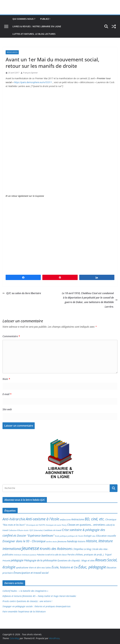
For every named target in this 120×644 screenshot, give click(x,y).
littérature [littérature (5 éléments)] (18, 555)
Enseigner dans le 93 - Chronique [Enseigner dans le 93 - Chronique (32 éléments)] (24, 541)
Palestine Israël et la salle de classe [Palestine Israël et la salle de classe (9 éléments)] (52, 555)
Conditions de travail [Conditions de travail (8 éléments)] (52, 530)
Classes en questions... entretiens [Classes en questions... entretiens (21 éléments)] (86, 525)
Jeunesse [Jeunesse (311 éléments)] (30, 548)
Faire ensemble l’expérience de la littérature (24, 612)
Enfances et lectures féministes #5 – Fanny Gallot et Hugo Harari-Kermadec (39, 596)
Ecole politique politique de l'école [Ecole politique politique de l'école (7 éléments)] (69, 536)
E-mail (7, 394)
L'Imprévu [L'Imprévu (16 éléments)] (78, 549)
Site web (7, 409)
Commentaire (11, 336)
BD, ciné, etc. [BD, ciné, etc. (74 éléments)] (95, 519)
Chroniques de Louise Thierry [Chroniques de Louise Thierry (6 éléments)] (56, 525)
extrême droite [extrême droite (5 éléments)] (51, 542)
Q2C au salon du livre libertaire (22, 293)
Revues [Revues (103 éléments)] (101, 560)
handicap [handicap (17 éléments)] (72, 541)
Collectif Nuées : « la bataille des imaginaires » (25, 591)
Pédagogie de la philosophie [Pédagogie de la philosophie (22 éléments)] (40, 560)
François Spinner (30, 73)
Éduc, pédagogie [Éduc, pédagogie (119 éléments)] (92, 567)
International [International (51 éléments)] (12, 549)
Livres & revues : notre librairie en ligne (37, 26)
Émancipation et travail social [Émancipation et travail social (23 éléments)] (31, 573)
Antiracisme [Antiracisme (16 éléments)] (78, 519)
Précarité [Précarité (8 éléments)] (6, 561)
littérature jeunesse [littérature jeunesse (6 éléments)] (29, 555)
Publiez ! (45, 19)
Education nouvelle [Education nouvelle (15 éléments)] (106, 536)
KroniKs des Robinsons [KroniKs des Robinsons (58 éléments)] (56, 549)
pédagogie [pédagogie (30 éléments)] (17, 560)
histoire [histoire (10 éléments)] (82, 541)
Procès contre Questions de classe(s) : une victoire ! (27, 601)
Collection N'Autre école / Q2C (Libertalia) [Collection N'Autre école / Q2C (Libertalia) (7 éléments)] (26, 530)
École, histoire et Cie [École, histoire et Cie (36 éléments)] (65, 567)
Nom (6, 379)
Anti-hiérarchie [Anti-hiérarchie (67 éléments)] (14, 519)
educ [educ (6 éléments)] (94, 536)
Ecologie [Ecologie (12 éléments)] (88, 536)
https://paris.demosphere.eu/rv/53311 (33, 82)
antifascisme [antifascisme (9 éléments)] (65, 520)
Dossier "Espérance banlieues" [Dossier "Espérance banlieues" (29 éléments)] (36, 535)
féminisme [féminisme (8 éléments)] (62, 542)
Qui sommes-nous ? (24, 19)
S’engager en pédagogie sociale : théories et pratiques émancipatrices (36, 606)
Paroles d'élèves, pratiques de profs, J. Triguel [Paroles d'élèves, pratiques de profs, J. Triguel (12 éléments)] (89, 555)
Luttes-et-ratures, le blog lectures (34, 34)
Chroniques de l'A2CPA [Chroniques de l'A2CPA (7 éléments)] (35, 525)
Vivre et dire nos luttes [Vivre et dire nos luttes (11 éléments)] (40, 568)
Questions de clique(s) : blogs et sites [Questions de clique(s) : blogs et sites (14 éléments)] (76, 560)
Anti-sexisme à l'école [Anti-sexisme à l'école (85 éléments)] (42, 519)
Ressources (12, 52)
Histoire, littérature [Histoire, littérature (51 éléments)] (99, 541)
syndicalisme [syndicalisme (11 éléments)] (22, 568)
